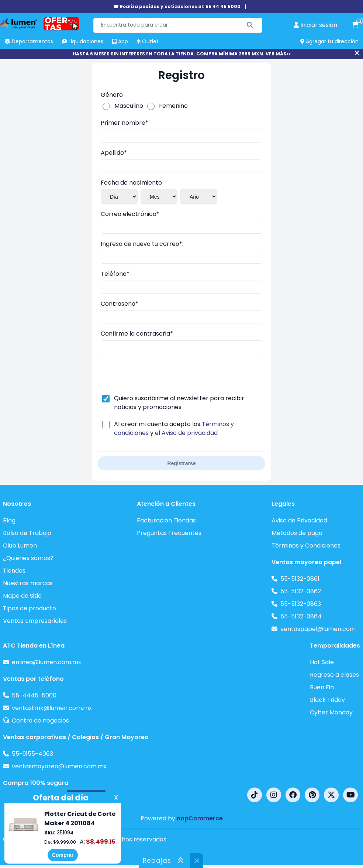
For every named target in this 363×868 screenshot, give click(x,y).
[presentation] (157, 374)
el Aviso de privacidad (186, 433)
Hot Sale (322, 662)
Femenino (173, 106)
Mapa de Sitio (22, 596)
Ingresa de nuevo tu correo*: (142, 244)
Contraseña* (120, 304)
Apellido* (114, 153)
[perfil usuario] (315, 25)
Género (112, 95)
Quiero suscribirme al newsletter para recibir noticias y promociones (179, 403)
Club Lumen (20, 545)
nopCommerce (200, 818)
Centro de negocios (40, 721)
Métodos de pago (297, 533)
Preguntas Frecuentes (169, 533)
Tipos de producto (30, 608)
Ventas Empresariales (35, 621)
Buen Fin (322, 687)
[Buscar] (250, 25)
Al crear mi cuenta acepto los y (174, 428)
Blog (9, 520)
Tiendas (14, 571)
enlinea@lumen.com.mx (46, 662)
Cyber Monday (331, 712)
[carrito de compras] (355, 25)
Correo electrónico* (130, 214)
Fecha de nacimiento (131, 183)
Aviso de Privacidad (299, 520)
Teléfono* (115, 274)
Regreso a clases (334, 675)
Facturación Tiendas (166, 520)
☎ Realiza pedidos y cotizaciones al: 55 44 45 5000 (177, 6)
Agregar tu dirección (329, 41)
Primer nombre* (125, 123)
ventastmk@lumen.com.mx (52, 708)
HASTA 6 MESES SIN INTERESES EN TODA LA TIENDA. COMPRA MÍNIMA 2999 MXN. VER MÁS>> (182, 54)
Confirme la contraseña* (137, 334)
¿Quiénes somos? (28, 558)
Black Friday (327, 700)
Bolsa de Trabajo (27, 533)
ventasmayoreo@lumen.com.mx (59, 766)
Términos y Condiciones (306, 545)
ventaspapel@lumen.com (318, 629)
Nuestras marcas (28, 583)
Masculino (129, 106)
